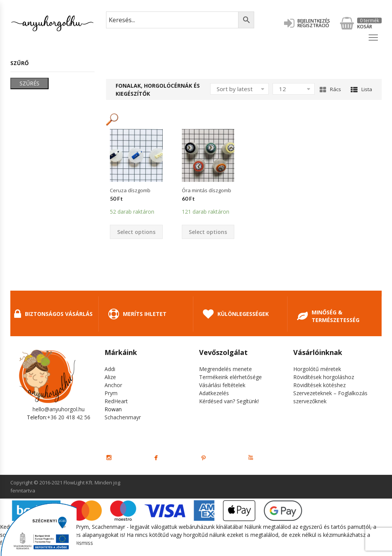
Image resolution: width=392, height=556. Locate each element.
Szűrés (29, 83)
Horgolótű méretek (317, 369)
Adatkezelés (214, 393)
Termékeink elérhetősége (230, 377)
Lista (361, 89)
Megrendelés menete (225, 369)
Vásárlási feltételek (222, 385)
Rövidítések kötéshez (319, 385)
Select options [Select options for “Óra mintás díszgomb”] (208, 232)
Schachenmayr (123, 417)
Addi (110, 369)
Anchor (113, 385)
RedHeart (116, 401)
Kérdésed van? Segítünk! (229, 401)
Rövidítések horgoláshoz (324, 377)
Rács (330, 89)
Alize (110, 377)
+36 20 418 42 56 (69, 417)
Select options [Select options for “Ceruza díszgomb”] (136, 232)
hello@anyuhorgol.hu (59, 409)
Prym (111, 393)
